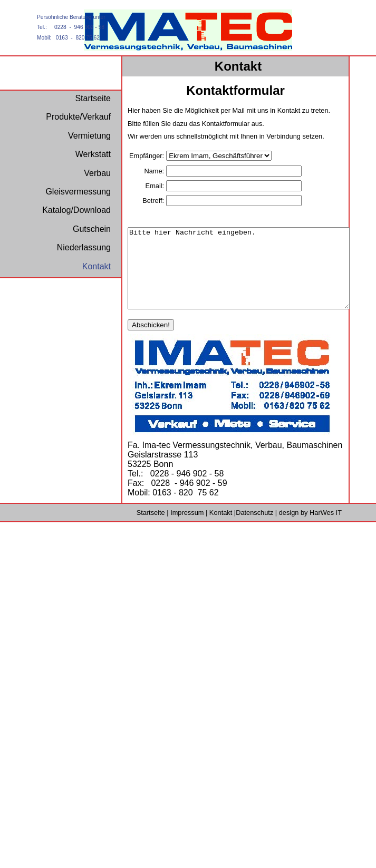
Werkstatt (93, 154)
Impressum (187, 528)
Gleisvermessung (78, 192)
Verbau (97, 173)
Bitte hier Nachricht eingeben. (252, 276)
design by (310, 528)
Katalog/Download (76, 210)
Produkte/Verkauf (78, 117)
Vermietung (89, 136)
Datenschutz (254, 528)
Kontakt (221, 528)
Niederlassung (84, 247)
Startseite (151, 528)
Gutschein (92, 229)
